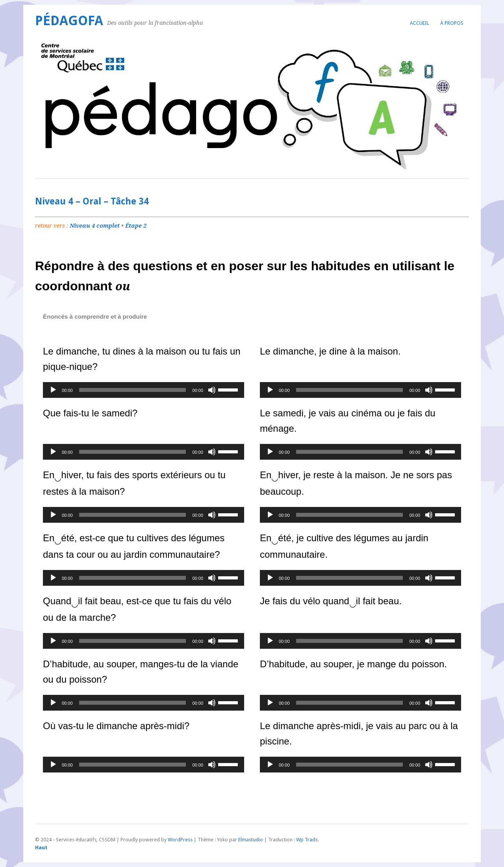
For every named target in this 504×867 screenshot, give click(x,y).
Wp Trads (307, 840)
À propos (452, 23)
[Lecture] (53, 390)
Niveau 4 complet (95, 226)
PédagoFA (69, 21)
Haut (41, 848)
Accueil (420, 23)
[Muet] (212, 390)
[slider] (133, 390)
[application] (144, 390)
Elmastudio (251, 840)
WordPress (180, 840)
